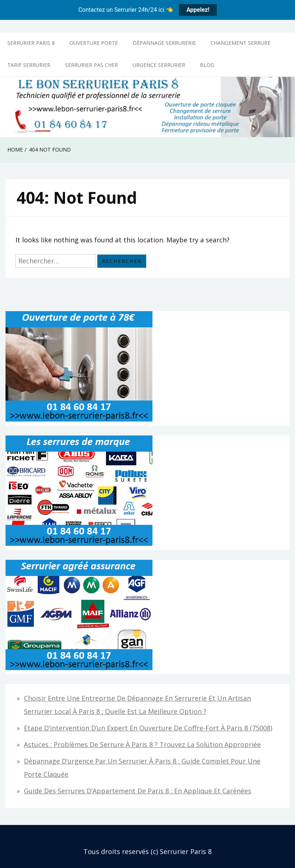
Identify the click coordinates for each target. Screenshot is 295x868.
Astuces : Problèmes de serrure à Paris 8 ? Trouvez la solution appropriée (142, 744)
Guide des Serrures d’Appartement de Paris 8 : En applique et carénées (138, 791)
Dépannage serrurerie (164, 43)
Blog (207, 65)
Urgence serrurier (159, 65)
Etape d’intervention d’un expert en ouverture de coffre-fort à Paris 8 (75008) (148, 728)
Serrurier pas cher (91, 65)
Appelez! (198, 10)
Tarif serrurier (29, 65)
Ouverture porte (94, 43)
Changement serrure (240, 43)
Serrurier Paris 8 (31, 43)
